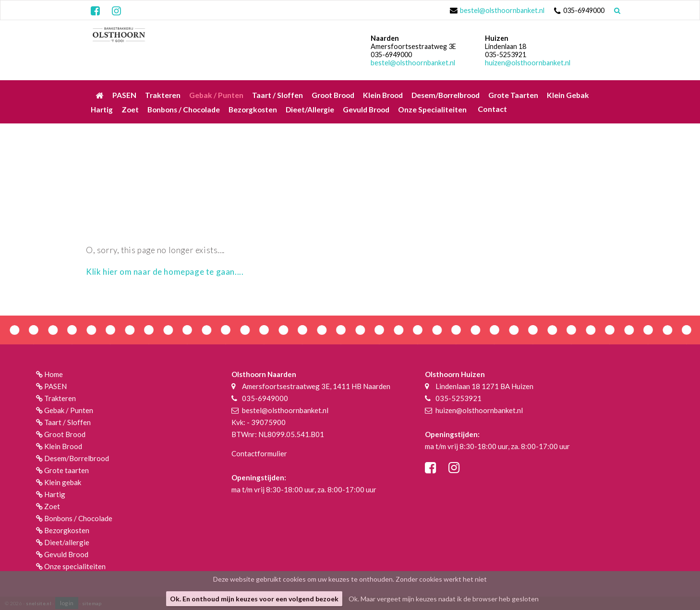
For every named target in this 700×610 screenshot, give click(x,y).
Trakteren (60, 398)
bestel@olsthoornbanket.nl (502, 10)
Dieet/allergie (67, 542)
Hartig (55, 494)
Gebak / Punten (69, 410)
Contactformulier (259, 453)
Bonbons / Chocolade (78, 518)
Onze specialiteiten (75, 566)
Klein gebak (63, 482)
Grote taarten (66, 470)
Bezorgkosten (67, 530)
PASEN (55, 386)
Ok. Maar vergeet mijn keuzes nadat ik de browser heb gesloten (444, 599)
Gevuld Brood (66, 554)
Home (54, 374)
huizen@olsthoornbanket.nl (528, 63)
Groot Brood (65, 434)
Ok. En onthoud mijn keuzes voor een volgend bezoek (254, 599)
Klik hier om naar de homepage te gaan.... (165, 272)
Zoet (52, 506)
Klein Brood (63, 446)
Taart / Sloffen (67, 422)
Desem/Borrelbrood (77, 458)
